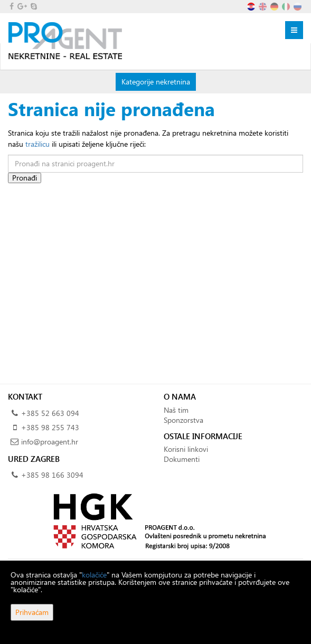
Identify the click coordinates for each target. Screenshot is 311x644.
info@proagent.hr (50, 442)
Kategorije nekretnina (155, 81)
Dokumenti (182, 459)
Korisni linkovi (186, 449)
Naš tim (176, 410)
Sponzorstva (183, 420)
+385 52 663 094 (50, 413)
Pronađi (25, 178)
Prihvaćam (32, 612)
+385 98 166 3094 (52, 475)
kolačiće (94, 575)
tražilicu (37, 144)
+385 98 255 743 (50, 427)
